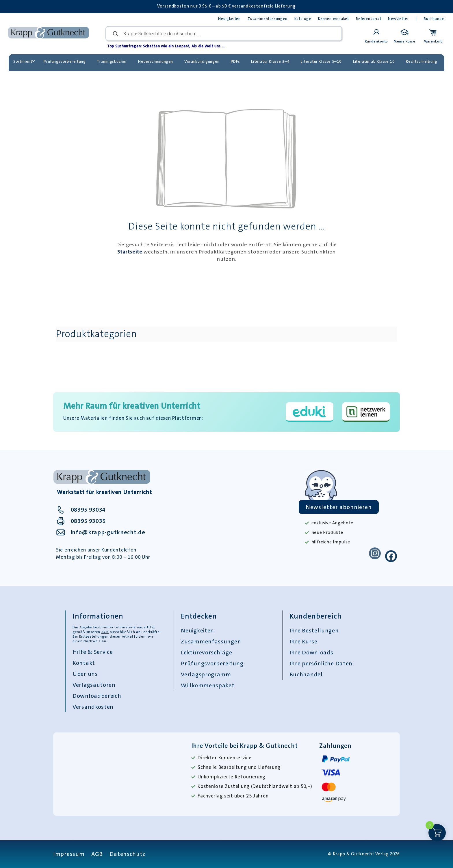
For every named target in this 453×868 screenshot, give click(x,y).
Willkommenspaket (208, 685)
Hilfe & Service (93, 652)
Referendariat (368, 19)
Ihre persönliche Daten (321, 663)
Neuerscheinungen (156, 61)
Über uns (85, 674)
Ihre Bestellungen (314, 630)
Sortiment (24, 61)
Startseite (130, 252)
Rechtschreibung (422, 61)
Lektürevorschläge (206, 652)
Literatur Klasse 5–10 (321, 61)
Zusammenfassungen (268, 19)
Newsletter (398, 19)
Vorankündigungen (202, 61)
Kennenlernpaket (334, 19)
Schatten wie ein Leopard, (167, 46)
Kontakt (84, 663)
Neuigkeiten (229, 19)
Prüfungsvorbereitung (65, 61)
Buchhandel (434, 19)
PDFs (235, 61)
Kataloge (303, 19)
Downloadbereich (97, 696)
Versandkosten (93, 707)
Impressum (69, 854)
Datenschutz (127, 854)
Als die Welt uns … (208, 46)
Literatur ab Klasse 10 (374, 61)
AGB (105, 632)
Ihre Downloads (311, 652)
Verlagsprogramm (206, 674)
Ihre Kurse (303, 641)
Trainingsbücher (112, 61)
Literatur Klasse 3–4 (270, 61)
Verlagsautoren (94, 685)
